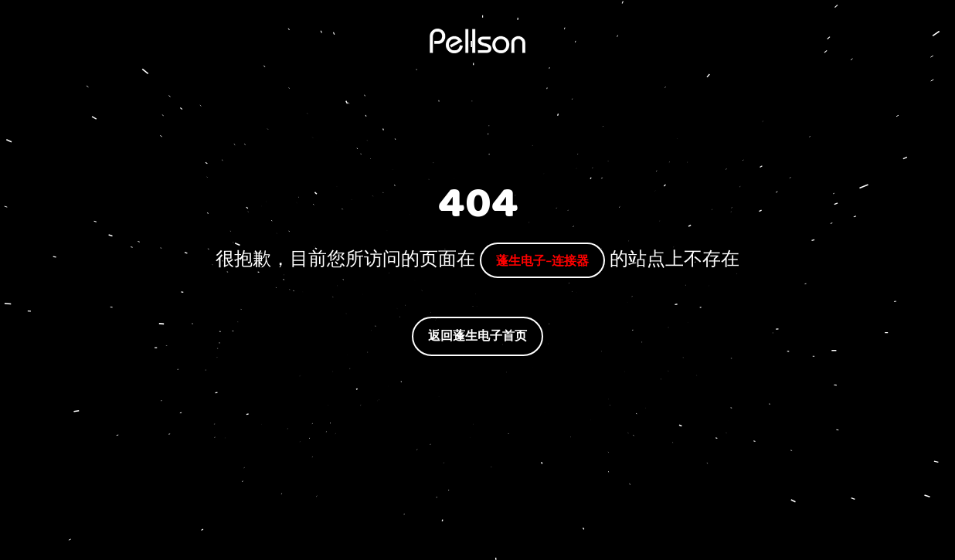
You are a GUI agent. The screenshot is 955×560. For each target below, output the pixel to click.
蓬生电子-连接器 (542, 260)
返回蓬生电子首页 (477, 336)
